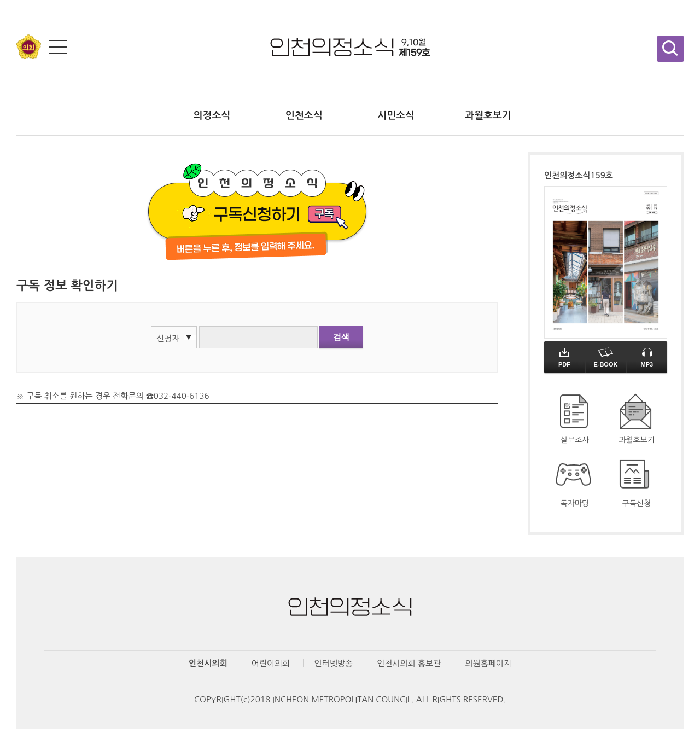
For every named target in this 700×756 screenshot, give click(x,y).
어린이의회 (271, 663)
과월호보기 (488, 115)
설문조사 (575, 440)
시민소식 (396, 115)
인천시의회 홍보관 (409, 663)
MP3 (647, 357)
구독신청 (637, 503)
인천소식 (304, 115)
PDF (564, 357)
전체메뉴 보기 (58, 47)
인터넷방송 (333, 663)
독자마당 (575, 503)
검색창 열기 (670, 49)
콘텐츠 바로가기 (28, 0)
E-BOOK (605, 357)
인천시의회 (208, 663)
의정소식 (212, 115)
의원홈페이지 (488, 663)
